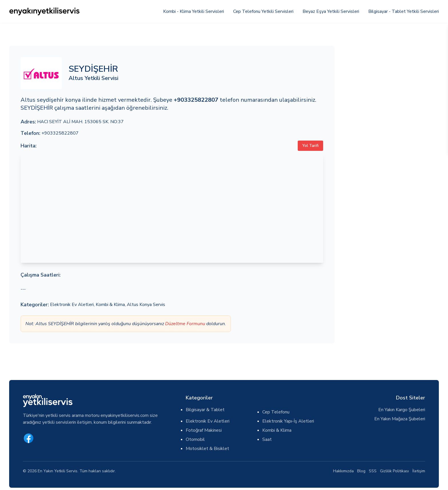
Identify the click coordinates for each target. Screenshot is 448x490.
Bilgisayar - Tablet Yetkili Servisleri (404, 11)
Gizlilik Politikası (394, 471)
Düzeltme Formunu (185, 324)
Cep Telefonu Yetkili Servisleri (263, 11)
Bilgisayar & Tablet (205, 410)
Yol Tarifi (310, 146)
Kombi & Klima (110, 305)
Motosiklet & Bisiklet (207, 449)
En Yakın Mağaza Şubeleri (400, 419)
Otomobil (195, 439)
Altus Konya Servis (146, 305)
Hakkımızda (343, 471)
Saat (267, 439)
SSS (373, 471)
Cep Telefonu (276, 412)
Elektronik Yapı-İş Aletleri (288, 421)
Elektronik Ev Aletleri (72, 305)
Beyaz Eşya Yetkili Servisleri (331, 11)
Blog (361, 471)
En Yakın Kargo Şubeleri (402, 410)
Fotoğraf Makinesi (204, 430)
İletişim (419, 471)
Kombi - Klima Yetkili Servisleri (194, 11)
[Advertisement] (390, 86)
